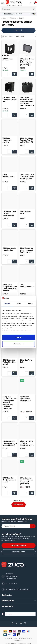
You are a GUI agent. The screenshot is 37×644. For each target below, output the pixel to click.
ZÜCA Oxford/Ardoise (9, 176)
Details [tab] (19, 304)
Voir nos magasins (19, 552)
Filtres (19, 30)
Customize (19, 344)
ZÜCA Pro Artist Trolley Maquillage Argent (9, 362)
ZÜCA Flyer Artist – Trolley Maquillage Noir (9, 214)
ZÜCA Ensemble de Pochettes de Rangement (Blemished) (27, 481)
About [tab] (30, 304)
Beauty (21, 18)
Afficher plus (19, 505)
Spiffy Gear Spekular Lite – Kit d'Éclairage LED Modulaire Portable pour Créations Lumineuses (10, 403)
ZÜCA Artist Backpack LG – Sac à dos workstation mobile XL (10, 288)
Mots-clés (13, 18)
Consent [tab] (7, 304)
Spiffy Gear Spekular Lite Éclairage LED (25, 399)
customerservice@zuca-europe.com (18, 589)
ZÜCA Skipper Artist (25, 213)
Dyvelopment (19, 640)
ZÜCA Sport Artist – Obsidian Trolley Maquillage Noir (27, 177)
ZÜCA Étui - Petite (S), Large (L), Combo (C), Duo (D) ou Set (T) (27, 62)
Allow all (18, 337)
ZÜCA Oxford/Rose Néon (27, 286)
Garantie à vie (9, 14)
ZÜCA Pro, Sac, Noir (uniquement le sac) (9, 480)
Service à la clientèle (19, 545)
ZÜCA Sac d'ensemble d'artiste (7, 140)
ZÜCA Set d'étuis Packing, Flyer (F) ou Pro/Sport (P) (27, 140)
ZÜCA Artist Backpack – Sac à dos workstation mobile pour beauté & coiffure (27, 102)
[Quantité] (9, 74)
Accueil (4, 18)
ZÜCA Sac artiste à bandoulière (9, 249)
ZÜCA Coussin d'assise (8, 60)
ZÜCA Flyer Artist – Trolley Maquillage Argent (27, 443)
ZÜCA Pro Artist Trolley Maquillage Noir (9, 100)
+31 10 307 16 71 (11, 584)
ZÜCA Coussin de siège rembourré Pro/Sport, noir (27, 250)
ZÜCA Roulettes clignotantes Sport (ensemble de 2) (10, 443)
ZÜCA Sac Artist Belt (26, 361)
